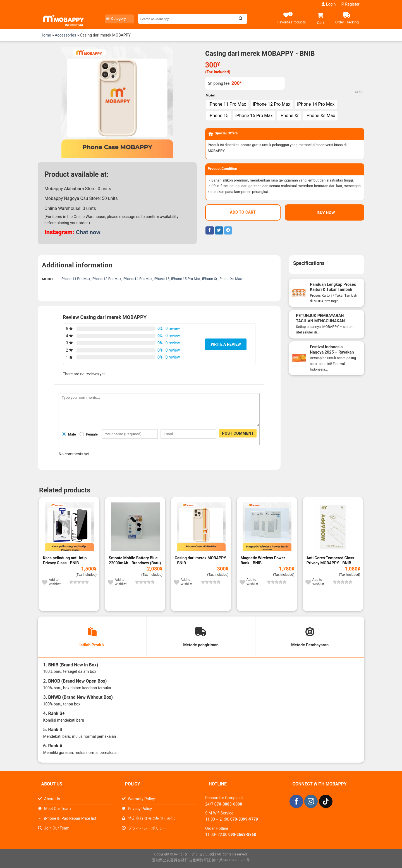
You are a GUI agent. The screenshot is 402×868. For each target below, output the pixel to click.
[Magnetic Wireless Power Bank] (267, 527)
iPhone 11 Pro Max (75, 279)
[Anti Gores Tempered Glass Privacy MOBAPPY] (333, 527)
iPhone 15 (162, 279)
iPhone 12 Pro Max (106, 279)
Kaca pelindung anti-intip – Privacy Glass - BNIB (67, 560)
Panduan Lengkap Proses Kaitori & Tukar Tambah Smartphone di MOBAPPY (333, 290)
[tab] (92, 637)
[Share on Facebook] (210, 232)
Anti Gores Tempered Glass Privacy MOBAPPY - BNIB (330, 560)
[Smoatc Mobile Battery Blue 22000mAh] (135, 527)
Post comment (238, 433)
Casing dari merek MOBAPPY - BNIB (200, 560)
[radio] (228, 105)
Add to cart (243, 214)
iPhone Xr (210, 279)
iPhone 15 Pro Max (186, 279)
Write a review (226, 344)
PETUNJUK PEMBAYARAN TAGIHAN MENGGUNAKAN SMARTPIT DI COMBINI (320, 321)
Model (210, 96)
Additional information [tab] (77, 265)
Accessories (65, 35)
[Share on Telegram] (228, 232)
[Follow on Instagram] (311, 802)
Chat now (89, 232)
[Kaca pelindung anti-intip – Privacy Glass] (69, 527)
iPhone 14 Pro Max (138, 279)
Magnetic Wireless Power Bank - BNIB (263, 560)
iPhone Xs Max (230, 279)
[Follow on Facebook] (296, 802)
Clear (360, 92)
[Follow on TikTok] (326, 802)
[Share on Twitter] (219, 232)
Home (46, 35)
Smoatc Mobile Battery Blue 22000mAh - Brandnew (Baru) (135, 560)
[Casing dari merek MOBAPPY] (201, 527)
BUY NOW (324, 214)
